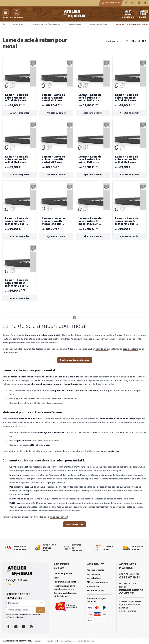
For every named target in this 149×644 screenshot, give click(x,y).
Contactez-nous (111, 3)
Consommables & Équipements (46, 25)
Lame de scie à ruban (98, 25)
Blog (56, 578)
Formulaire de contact (131, 592)
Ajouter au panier (20, 113)
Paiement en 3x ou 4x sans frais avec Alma (65, 587)
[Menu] (6, 13)
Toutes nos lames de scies (75, 360)
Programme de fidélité (65, 582)
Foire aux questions (64, 574)
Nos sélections (94, 578)
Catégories (18, 25)
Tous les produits (95, 570)
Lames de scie (74, 25)
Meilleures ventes (95, 590)
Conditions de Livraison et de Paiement (66, 595)
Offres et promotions (97, 582)
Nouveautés (93, 586)
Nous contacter (74, 524)
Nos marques (93, 574)
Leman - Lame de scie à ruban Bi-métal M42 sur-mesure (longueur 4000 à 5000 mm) (20, 98)
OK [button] (40, 610)
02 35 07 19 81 (129, 577)
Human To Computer (86, 641)
